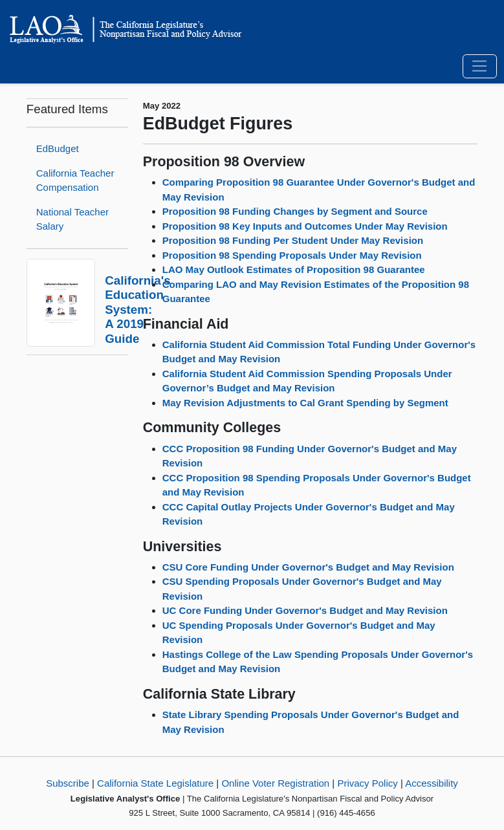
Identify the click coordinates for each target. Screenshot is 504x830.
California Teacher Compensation (75, 180)
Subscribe (68, 783)
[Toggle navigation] (480, 67)
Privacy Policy (367, 783)
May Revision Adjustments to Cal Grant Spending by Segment (305, 403)
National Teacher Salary (72, 219)
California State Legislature (155, 783)
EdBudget (58, 148)
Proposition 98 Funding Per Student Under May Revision (293, 240)
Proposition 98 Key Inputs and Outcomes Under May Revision (305, 226)
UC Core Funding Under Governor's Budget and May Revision (305, 610)
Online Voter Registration (275, 783)
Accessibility (432, 783)
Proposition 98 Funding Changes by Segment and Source (295, 211)
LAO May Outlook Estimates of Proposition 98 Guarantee (294, 269)
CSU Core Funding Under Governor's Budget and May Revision (308, 567)
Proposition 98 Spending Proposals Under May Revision (292, 255)
